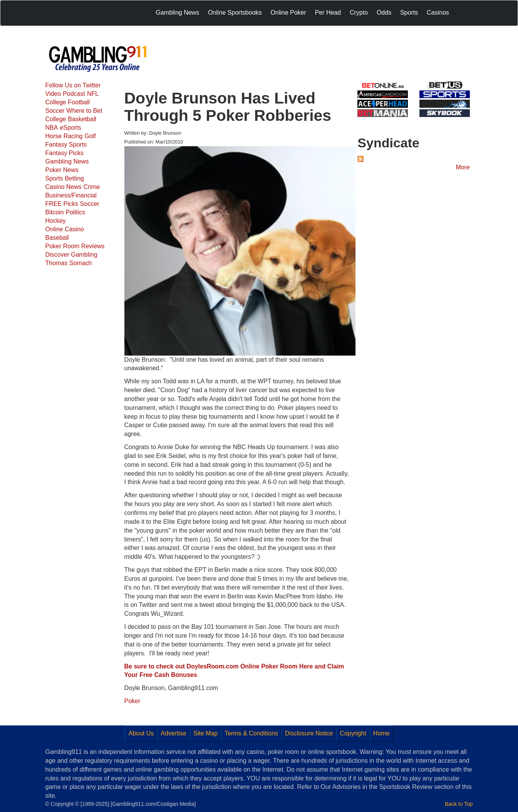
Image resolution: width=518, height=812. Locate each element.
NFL (93, 94)
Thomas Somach (69, 263)
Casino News (64, 187)
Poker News (62, 170)
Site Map (205, 733)
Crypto (359, 13)
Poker (132, 701)
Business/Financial (71, 195)
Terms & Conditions (251, 733)
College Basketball (71, 119)
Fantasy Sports (66, 145)
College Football (68, 102)
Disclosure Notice (309, 733)
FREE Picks (62, 204)
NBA (52, 128)
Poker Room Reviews (75, 246)
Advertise (174, 733)
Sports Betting (65, 178)
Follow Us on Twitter (73, 85)
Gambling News (177, 13)
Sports (409, 13)
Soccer (55, 111)
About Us (141, 733)
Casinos (438, 13)
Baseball (57, 238)
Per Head (328, 13)
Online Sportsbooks (235, 13)
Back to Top (459, 804)
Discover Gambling (71, 255)
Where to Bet (84, 111)
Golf (90, 136)
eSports (70, 128)
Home (381, 733)
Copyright (353, 733)
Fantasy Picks (65, 153)
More (463, 167)
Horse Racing (64, 136)
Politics (76, 212)
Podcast (74, 94)
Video (53, 94)
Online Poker (288, 13)
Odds (384, 13)
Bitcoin (55, 212)
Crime (92, 187)
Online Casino (65, 229)
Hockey (56, 221)
